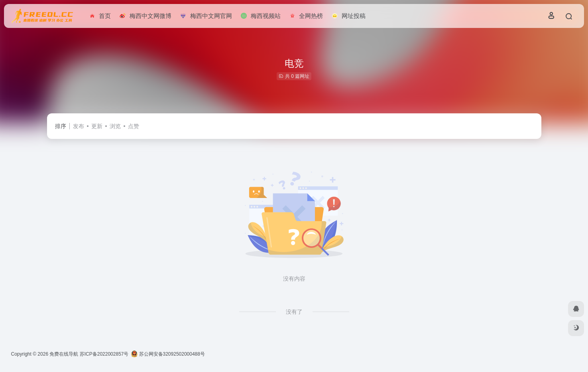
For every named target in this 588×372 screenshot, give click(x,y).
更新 (97, 126)
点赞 (134, 126)
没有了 (294, 312)
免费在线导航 (64, 354)
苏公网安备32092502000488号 (168, 354)
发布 (79, 126)
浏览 (115, 126)
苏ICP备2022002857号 (104, 354)
